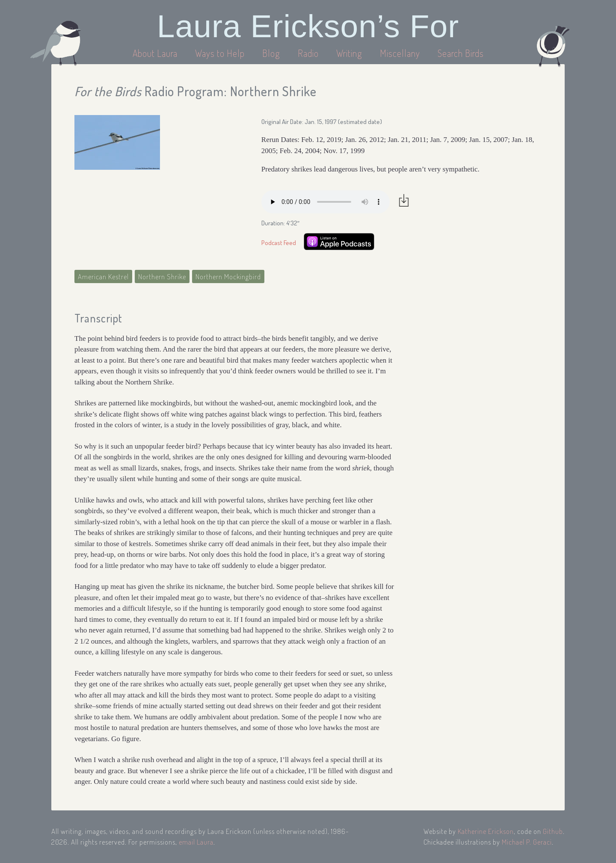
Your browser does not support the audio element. (326, 202)
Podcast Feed (279, 243)
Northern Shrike (162, 276)
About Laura (156, 53)
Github (553, 831)
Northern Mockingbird (228, 276)
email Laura (196, 842)
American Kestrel (103, 276)
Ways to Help (221, 53)
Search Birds (461, 53)
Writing (349, 53)
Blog (271, 53)
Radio (309, 53)
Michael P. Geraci (527, 842)
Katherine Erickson (486, 831)
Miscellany (400, 53)
